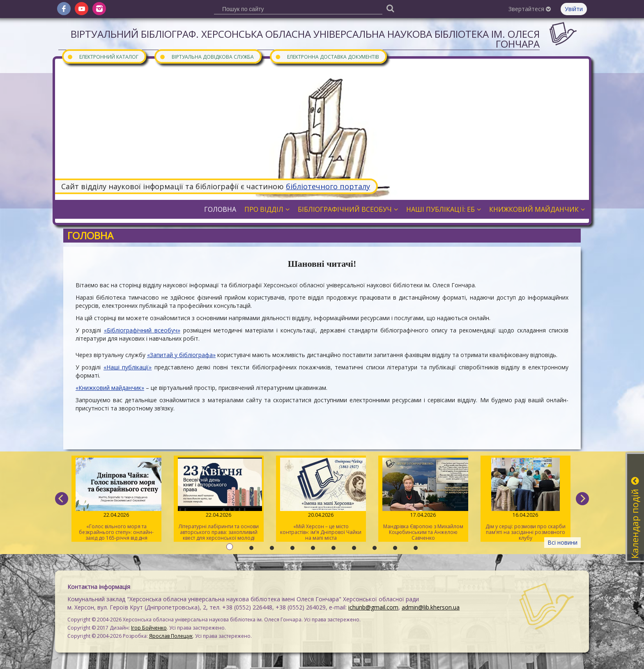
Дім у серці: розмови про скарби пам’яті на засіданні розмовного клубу (526, 499)
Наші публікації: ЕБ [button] (444, 209)
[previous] (62, 499)
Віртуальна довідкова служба (207, 56)
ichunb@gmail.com (373, 607)
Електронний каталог (103, 56)
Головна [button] (220, 209)
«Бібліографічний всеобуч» (142, 330)
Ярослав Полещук (171, 636)
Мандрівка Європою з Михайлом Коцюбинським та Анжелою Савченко (423, 499)
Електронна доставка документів (327, 56)
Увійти (574, 9)
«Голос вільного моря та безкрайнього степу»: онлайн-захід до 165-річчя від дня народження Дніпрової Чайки (116, 500)
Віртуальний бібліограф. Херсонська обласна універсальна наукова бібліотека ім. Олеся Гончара (305, 39)
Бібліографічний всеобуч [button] (348, 209)
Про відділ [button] (267, 209)
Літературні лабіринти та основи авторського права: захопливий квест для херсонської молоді (219, 499)
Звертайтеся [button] (530, 9)
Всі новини (562, 542)
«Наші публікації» (128, 367)
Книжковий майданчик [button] (537, 209)
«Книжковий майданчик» (110, 388)
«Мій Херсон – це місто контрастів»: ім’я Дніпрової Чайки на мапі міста (321, 499)
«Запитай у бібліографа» (181, 355)
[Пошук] (390, 8)
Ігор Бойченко (149, 628)
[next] (582, 499)
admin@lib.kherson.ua (431, 607)
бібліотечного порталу (328, 186)
